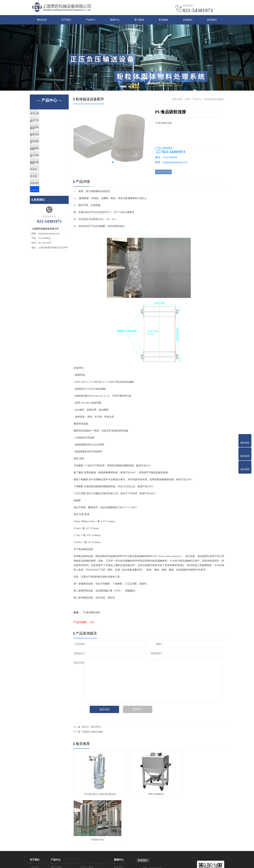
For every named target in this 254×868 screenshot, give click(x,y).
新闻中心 (115, 20)
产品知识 (119, 826)
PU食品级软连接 (92, 615)
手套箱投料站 (45, 154)
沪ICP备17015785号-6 (146, 863)
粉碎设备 (42, 182)
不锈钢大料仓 (200, 793)
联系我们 (212, 20)
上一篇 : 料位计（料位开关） (88, 729)
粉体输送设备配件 (47, 221)
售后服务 (163, 20)
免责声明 (196, 863)
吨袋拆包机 (43, 144)
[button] (113, 163)
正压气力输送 (45, 125)
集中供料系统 (45, 173)
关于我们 (66, 20)
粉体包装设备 (45, 211)
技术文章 (119, 821)
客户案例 (139, 20)
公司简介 (34, 821)
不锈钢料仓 (43, 163)
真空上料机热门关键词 (180, 863)
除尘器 (41, 201)
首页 (187, 100)
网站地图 (163, 863)
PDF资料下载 (164, 173)
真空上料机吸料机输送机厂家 (109, 863)
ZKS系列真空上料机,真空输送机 (98, 793)
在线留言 (188, 20)
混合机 (41, 192)
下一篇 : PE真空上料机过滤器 (88, 734)
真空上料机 (43, 115)
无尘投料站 (43, 135)
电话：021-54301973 (153, 829)
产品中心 (91, 20)
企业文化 (34, 826)
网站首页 (42, 20)
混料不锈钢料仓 (149, 793)
